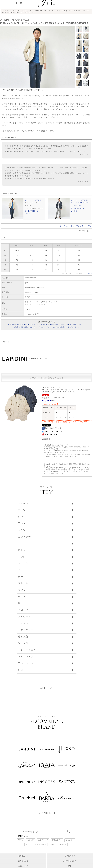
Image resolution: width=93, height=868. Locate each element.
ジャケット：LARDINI (33, 200)
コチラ (90, 273)
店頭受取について (51, 439)
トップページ (7, 11)
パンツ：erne (76, 206)
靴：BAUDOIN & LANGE (31, 212)
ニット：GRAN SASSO (80, 203)
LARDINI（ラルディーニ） (23, 11)
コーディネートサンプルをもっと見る (75, 226)
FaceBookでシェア (52, 428)
